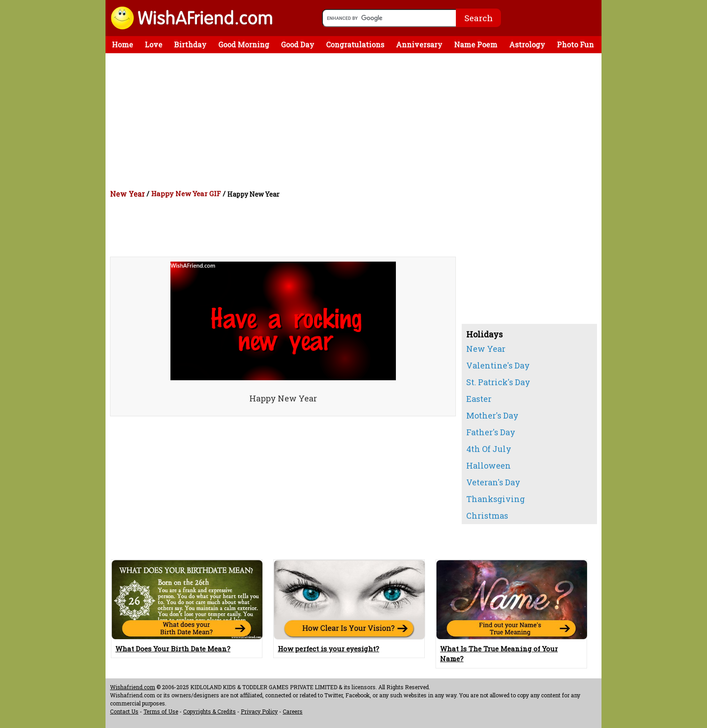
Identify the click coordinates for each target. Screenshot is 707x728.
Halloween (489, 465)
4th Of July (489, 449)
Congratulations (355, 44)
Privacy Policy (259, 711)
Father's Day (491, 432)
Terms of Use (161, 711)
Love (154, 44)
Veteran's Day (493, 482)
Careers (293, 711)
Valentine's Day (498, 365)
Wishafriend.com (133, 687)
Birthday (190, 44)
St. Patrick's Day (498, 382)
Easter (479, 399)
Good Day (298, 44)
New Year (127, 194)
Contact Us (124, 711)
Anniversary (419, 44)
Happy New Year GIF (186, 194)
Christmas (487, 516)
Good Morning (244, 44)
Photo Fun (575, 44)
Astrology (527, 44)
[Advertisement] (356, 121)
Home (122, 44)
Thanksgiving (496, 499)
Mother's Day (492, 415)
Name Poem (476, 44)
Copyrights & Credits (209, 711)
